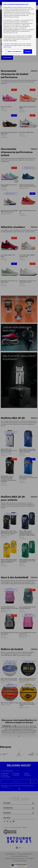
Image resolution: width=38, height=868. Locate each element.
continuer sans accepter (11, 30)
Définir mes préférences (15, 51)
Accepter (28, 51)
